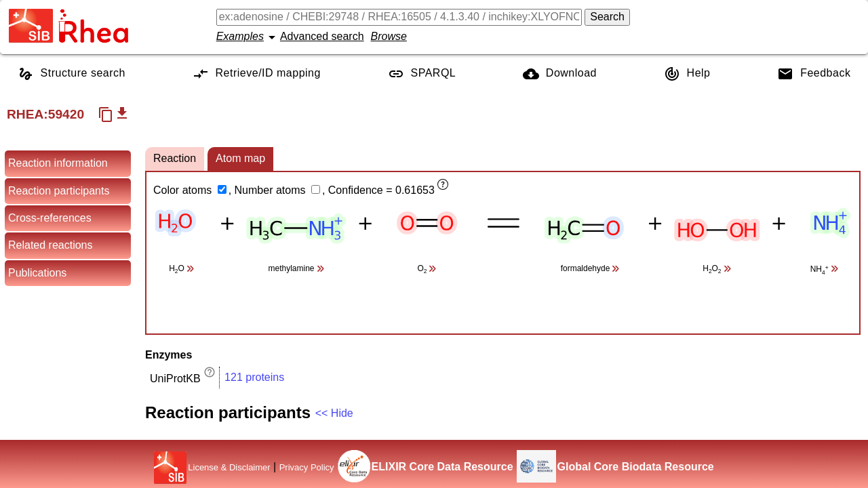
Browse (389, 36)
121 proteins (254, 377)
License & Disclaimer (229, 467)
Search (607, 17)
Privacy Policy (307, 467)
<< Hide (334, 413)
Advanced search (322, 36)
